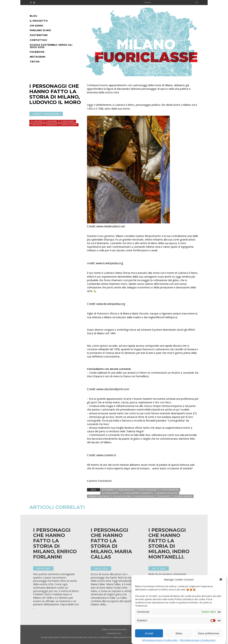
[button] (221, 579)
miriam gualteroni (99, 496)
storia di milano (183, 496)
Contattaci (38, 40)
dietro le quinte (69, 125)
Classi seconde (67, 121)
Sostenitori (39, 35)
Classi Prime (51, 121)
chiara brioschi (126, 490)
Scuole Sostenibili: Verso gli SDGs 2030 (51, 46)
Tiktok (35, 62)
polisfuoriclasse (144, 496)
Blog (33, 16)
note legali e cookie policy (100, 637)
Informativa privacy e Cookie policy (160, 640)
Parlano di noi (40, 30)
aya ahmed (108, 490)
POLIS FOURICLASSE (80, 637)
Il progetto (39, 21)
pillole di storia (122, 496)
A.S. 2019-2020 (37, 121)
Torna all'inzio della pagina (114, 630)
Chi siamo (36, 26)
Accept (149, 633)
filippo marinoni (170, 490)
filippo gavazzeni (147, 490)
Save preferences (209, 633)
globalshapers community (138, 493)
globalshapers (111, 493)
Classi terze (37, 125)
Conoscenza (52, 125)
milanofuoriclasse (167, 493)
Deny (179, 633)
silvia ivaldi (164, 496)
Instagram (37, 57)
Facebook (37, 52)
